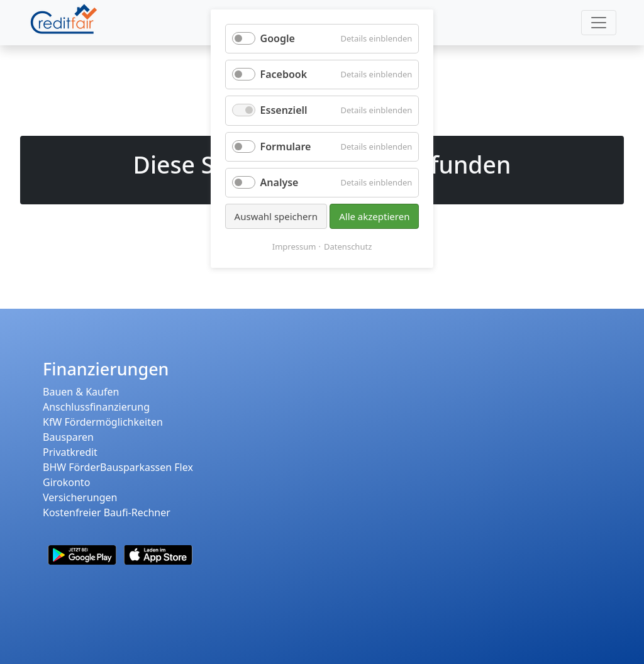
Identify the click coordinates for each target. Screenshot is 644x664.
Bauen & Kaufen (81, 392)
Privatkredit (70, 452)
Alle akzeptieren (374, 216)
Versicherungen (80, 497)
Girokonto (66, 482)
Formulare (286, 147)
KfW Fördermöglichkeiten (103, 422)
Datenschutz (348, 246)
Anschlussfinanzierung (96, 407)
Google (278, 38)
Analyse (280, 182)
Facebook (284, 74)
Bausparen (68, 437)
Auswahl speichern (276, 216)
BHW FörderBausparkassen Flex (118, 467)
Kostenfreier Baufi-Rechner (107, 512)
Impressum (294, 246)
